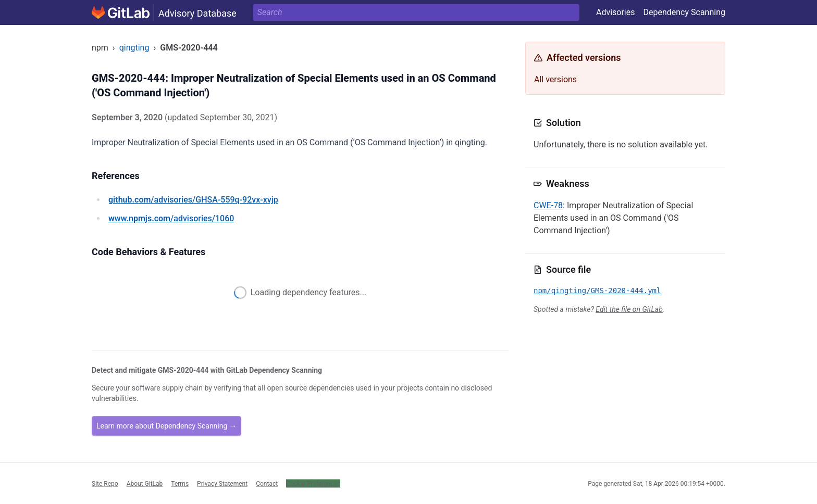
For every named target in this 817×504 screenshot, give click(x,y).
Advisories (616, 12)
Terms (180, 483)
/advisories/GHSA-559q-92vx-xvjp (193, 200)
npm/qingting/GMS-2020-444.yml (597, 291)
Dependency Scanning (684, 12)
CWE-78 (548, 205)
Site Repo (105, 483)
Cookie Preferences (313, 483)
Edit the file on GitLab (629, 309)
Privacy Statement (222, 483)
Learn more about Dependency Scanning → (166, 426)
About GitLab (145, 483)
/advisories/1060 (171, 218)
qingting (134, 48)
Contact (267, 483)
